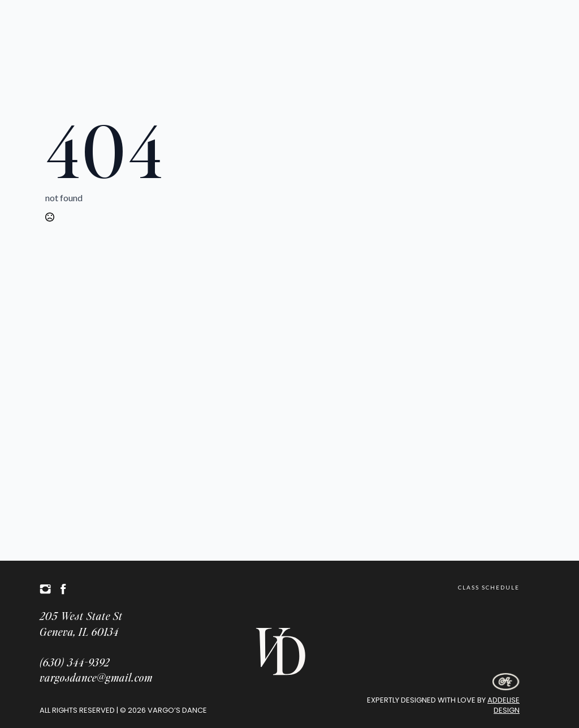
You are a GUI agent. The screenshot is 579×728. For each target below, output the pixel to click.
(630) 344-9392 (75, 662)
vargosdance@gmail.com (96, 677)
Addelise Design (504, 705)
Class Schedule (489, 587)
